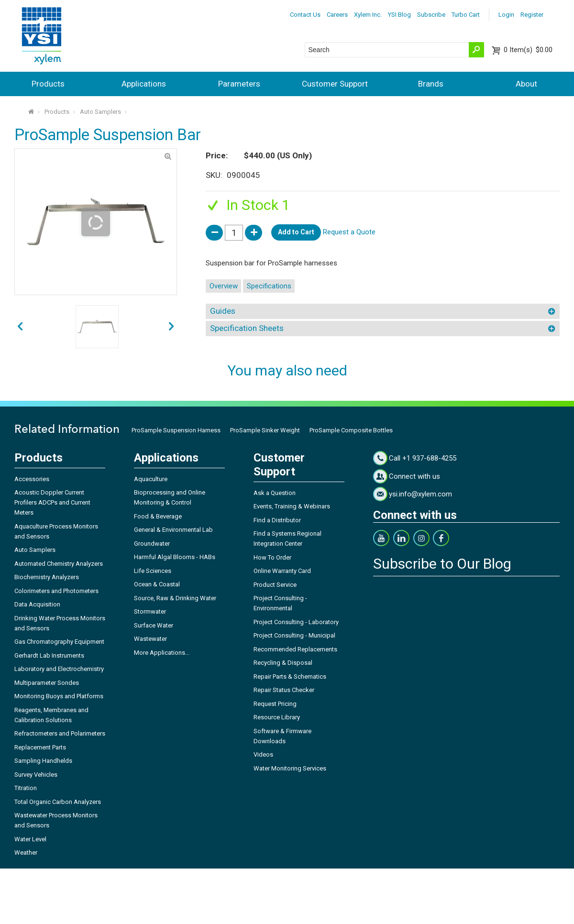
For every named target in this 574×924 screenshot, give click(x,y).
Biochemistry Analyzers (47, 577)
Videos (263, 754)
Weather (26, 852)
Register (532, 15)
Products (48, 84)
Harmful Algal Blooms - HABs (175, 557)
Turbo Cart (466, 15)
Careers (337, 15)
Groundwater (152, 544)
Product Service (275, 585)
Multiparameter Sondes (47, 683)
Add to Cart (296, 232)
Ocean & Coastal (157, 584)
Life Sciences (153, 571)
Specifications (269, 286)
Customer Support (335, 84)
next (20, 327)
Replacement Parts (40, 747)
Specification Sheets (247, 328)
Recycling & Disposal (283, 663)
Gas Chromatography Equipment (59, 642)
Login (506, 15)
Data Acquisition (37, 604)
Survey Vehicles (36, 775)
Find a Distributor (277, 520)
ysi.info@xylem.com (420, 494)
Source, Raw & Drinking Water (175, 598)
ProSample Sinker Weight (265, 430)
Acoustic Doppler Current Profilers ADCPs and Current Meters (52, 502)
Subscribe (431, 15)
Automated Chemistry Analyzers (59, 564)
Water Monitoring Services (290, 768)
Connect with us (414, 476)
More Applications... (162, 653)
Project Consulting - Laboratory (296, 622)
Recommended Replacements (295, 649)
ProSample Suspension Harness (176, 430)
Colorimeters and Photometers (56, 591)
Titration (26, 788)
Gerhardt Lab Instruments (49, 655)
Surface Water (154, 625)
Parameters (239, 84)
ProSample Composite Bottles (351, 430)
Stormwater (150, 611)
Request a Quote (349, 232)
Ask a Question (275, 493)
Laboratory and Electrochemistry (59, 669)
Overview (224, 286)
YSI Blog (399, 15)
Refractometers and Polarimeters (60, 733)
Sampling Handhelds (43, 761)
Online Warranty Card (282, 571)
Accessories (32, 479)
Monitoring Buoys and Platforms (59, 696)
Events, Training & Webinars (292, 506)
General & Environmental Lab (173, 530)
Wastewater (150, 639)
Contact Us (305, 15)
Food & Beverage (158, 516)
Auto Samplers (100, 112)
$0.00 (528, 50)
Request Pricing (275, 704)
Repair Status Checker (284, 690)
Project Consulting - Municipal (294, 635)
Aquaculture (151, 479)
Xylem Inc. (368, 15)
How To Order (272, 557)
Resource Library (277, 717)
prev (171, 327)
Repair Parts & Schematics (290, 676)
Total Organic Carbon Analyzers (58, 802)
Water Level (30, 839)
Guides (223, 311)
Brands (431, 84)
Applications (144, 84)
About (526, 84)
